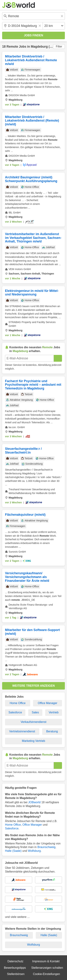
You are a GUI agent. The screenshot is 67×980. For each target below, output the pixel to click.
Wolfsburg (34, 851)
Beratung (52, 731)
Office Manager (48, 703)
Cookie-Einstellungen (46, 974)
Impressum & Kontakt (46, 961)
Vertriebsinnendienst (22, 731)
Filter (59, 46)
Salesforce (15, 712)
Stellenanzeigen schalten (47, 968)
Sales (35, 712)
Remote (12, 47)
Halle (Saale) (13, 851)
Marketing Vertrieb (34, 741)
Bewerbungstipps (15, 968)
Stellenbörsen (16, 974)
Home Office (18, 703)
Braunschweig (46, 847)
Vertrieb (54, 712)
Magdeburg (39, 47)
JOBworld (34, 802)
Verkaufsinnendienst (33, 722)
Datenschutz (15, 961)
